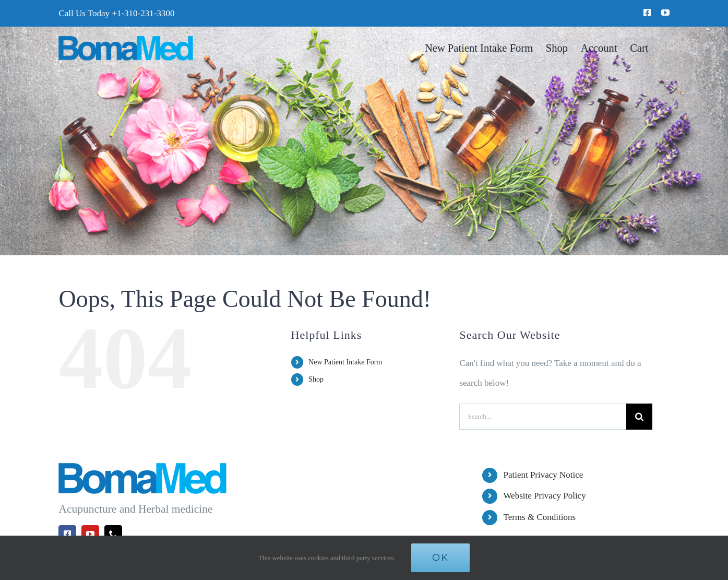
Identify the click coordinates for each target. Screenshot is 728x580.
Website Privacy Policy (544, 496)
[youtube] (665, 13)
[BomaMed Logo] (126, 40)
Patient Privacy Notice (543, 475)
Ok (440, 558)
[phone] (113, 534)
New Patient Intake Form (345, 362)
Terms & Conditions (539, 517)
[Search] (639, 417)
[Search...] (543, 417)
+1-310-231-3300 (143, 13)
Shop (316, 379)
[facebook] (647, 13)
